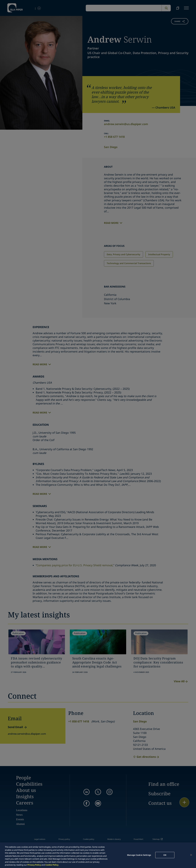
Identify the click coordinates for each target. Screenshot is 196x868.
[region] (98, 855)
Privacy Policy (34, 865)
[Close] (191, 855)
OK (165, 855)
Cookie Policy (52, 865)
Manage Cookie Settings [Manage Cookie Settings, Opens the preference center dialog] (139, 855)
